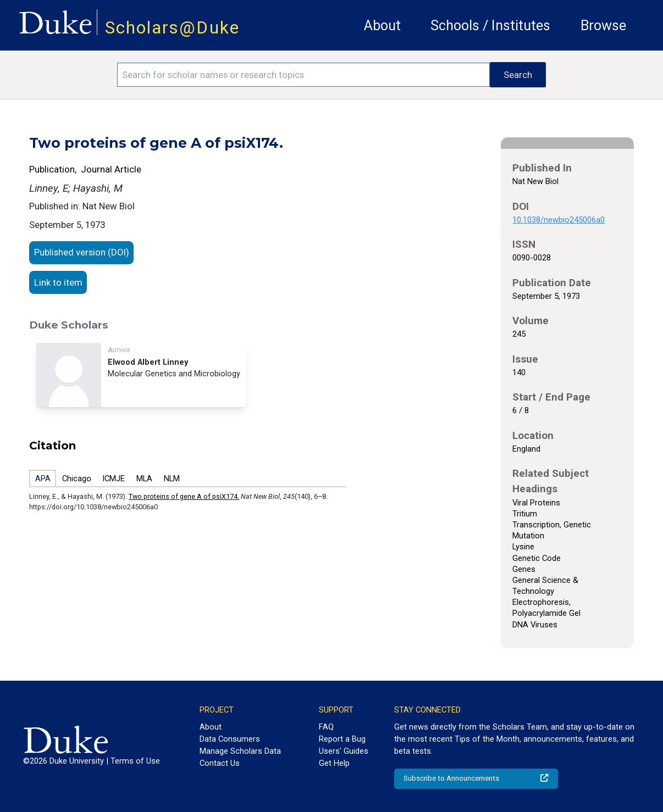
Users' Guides (344, 751)
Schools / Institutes (490, 26)
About (382, 26)
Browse (603, 26)
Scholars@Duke (172, 28)
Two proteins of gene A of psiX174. (184, 496)
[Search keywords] (303, 75)
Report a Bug (342, 739)
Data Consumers (230, 739)
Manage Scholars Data (240, 751)
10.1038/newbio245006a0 (559, 220)
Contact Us (220, 763)
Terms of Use (135, 761)
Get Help (334, 763)
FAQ (326, 727)
